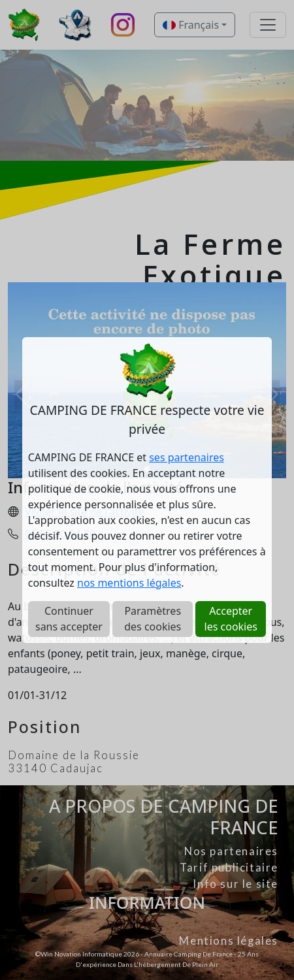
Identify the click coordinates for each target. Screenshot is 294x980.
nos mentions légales (129, 583)
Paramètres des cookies (153, 619)
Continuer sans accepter (69, 619)
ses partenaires (187, 457)
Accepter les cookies (231, 619)
